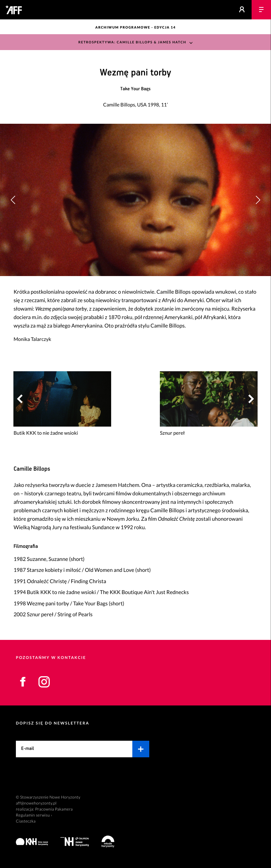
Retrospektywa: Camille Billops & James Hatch (132, 42)
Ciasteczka (26, 821)
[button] (258, 200)
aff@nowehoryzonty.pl (36, 803)
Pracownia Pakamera (54, 809)
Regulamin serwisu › (34, 815)
